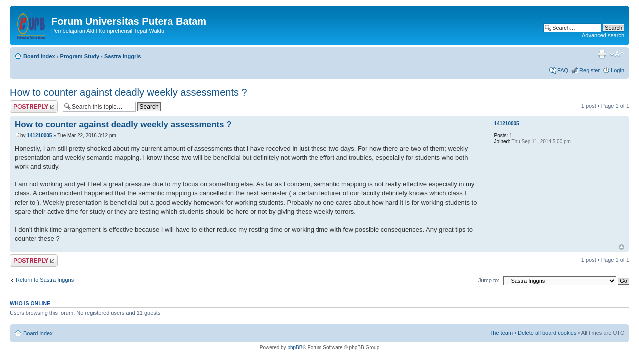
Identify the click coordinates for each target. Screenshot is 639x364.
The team (501, 333)
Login (617, 70)
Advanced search (603, 35)
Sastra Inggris (123, 56)
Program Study (80, 56)
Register (589, 70)
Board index (39, 56)
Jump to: (489, 280)
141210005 (39, 135)
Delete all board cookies (547, 333)
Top (621, 247)
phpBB (295, 347)
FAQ (563, 70)
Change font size (617, 54)
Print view (602, 54)
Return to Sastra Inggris (45, 280)
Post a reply (34, 106)
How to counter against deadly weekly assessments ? (129, 92)
